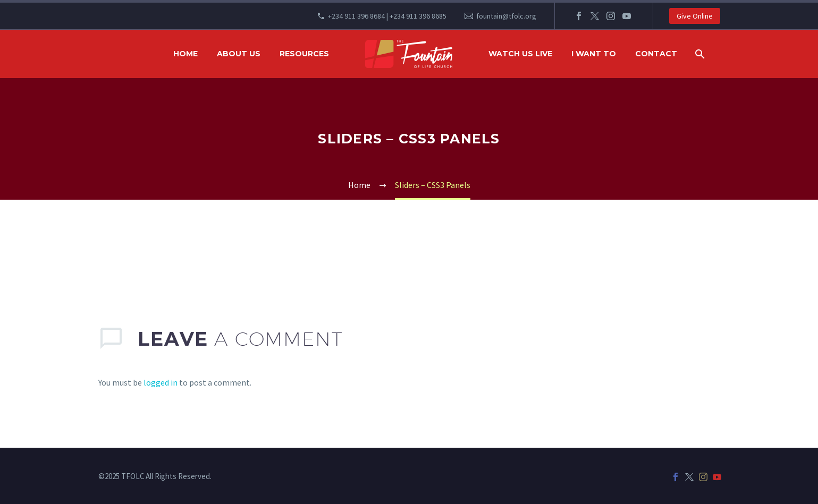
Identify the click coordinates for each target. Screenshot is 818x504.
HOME (185, 54)
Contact (656, 54)
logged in (161, 382)
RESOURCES (304, 54)
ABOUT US (239, 54)
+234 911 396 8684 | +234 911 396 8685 (387, 16)
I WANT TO (594, 54)
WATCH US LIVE (520, 54)
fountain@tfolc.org (506, 16)
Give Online (695, 16)
